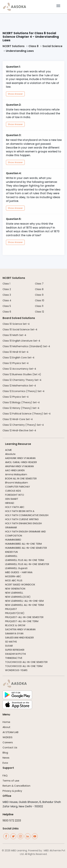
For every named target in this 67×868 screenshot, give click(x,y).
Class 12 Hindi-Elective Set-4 (19, 430)
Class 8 (33, 46)
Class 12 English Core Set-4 (18, 358)
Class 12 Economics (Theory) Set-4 (24, 391)
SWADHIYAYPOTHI (15, 654)
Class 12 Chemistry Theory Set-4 (22, 380)
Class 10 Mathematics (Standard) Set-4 (26, 346)
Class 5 (7, 306)
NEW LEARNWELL (14, 593)
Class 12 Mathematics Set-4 (19, 386)
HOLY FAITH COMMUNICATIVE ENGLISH (27, 515)
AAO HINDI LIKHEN (15, 470)
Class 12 (39, 312)
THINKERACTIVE (14, 658)
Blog (5, 753)
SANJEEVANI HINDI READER (19, 638)
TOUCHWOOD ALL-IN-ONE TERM (24, 666)
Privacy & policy (12, 791)
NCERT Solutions (14, 46)
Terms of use (11, 781)
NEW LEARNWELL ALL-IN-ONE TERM (24, 605)
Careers (8, 742)
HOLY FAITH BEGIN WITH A (20, 511)
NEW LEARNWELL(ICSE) (18, 597)
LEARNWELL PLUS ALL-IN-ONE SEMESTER (27, 564)
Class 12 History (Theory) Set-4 (21, 408)
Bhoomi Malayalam (17, 483)
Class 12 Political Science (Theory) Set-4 (27, 414)
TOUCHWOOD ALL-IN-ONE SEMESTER (26, 662)
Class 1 (6, 284)
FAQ (5, 775)
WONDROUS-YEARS (16, 670)
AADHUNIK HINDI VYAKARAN (20, 458)
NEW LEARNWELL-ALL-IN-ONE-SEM (24, 601)
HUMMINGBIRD (13, 540)
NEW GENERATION (15, 589)
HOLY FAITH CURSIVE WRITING (22, 519)
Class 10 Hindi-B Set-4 (16, 352)
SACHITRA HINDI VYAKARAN (20, 629)
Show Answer (15, 94)
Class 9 (39, 295)
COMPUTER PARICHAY (18, 487)
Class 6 (7, 312)
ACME (8, 450)
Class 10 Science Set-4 (16, 324)
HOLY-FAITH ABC (15, 507)
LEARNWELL (11, 556)
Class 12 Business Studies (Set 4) (22, 374)
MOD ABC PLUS (14, 580)
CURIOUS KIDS (13, 491)
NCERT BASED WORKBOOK (20, 585)
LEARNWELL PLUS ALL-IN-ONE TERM (25, 560)
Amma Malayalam (16, 474)
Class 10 (40, 300)
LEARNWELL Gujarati (16, 568)
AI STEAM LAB (10, 732)
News (6, 758)
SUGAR (9, 646)
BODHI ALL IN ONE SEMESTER (21, 479)
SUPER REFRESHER (15, 650)
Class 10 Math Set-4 (14, 335)
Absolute (10, 454)
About (6, 727)
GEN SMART (12, 499)
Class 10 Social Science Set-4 (20, 329)
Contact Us (10, 747)
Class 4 (7, 300)
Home (6, 722)
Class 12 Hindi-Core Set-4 (18, 419)
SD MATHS (11, 642)
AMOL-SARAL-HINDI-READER (21, 462)
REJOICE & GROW (15, 625)
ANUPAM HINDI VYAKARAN (19, 466)
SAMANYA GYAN (14, 633)
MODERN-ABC (13, 576)
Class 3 (7, 295)
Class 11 (39, 306)
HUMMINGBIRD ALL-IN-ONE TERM (23, 544)
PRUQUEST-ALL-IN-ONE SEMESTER (24, 617)
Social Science (52, 46)
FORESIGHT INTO (15, 495)
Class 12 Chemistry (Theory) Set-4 (23, 425)
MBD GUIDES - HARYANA (19, 572)
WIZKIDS (8, 737)
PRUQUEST (11, 609)
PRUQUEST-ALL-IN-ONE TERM (22, 621)
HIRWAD (10, 503)
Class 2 (7, 289)
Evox (5, 763)
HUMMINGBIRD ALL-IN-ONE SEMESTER (26, 548)
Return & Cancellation (16, 786)
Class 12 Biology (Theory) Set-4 (21, 402)
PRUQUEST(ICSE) (15, 613)
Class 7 (39, 284)
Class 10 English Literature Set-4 (21, 341)
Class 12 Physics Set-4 (16, 363)
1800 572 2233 (12, 821)
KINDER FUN (11, 552)
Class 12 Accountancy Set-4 (19, 369)
